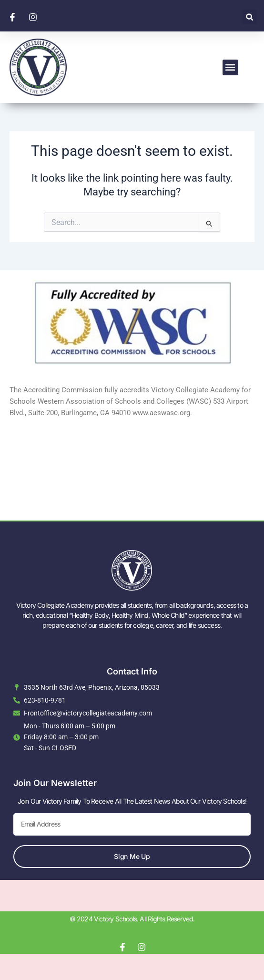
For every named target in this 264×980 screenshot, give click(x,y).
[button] (249, 17)
